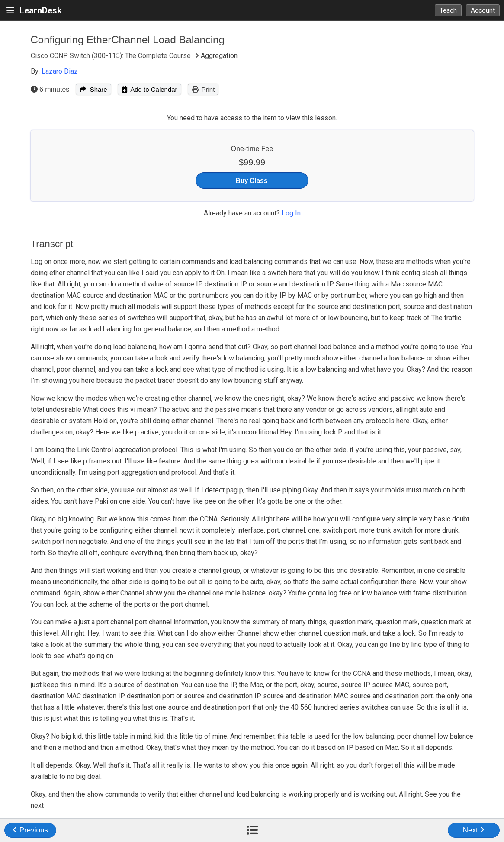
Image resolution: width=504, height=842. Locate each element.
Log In (291, 213)
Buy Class (252, 180)
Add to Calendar (149, 89)
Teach (448, 10)
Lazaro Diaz (60, 71)
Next (474, 830)
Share (93, 89)
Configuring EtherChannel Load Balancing (128, 40)
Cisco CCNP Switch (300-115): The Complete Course (112, 56)
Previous (30, 830)
